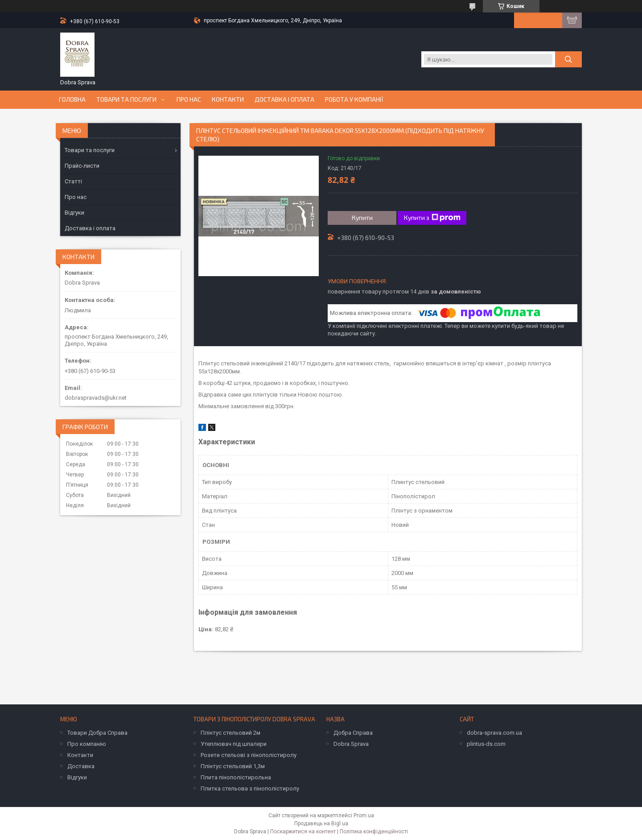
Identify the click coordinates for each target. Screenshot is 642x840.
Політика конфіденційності (374, 832)
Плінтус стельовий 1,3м (233, 766)
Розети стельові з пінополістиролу (249, 755)
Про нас (189, 99)
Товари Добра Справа (97, 733)
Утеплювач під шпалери (234, 744)
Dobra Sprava (351, 744)
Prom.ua (364, 815)
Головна (72, 99)
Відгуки (74, 213)
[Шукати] (568, 59)
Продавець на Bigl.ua (321, 823)
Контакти (228, 99)
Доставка (81, 766)
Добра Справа (353, 733)
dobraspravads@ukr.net (96, 398)
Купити (362, 217)
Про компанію (87, 744)
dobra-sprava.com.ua (494, 733)
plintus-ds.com (486, 744)
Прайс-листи (82, 166)
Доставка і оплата (284, 99)
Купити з (432, 218)
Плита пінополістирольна (236, 777)
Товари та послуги (126, 99)
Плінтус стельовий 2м (230, 733)
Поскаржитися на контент (303, 832)
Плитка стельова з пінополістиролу (250, 788)
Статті (73, 181)
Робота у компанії (354, 99)
